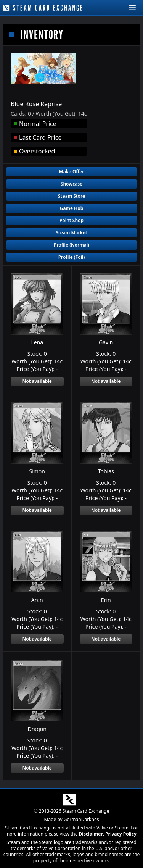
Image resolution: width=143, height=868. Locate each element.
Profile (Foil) (72, 257)
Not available (37, 381)
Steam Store (71, 196)
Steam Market (71, 233)
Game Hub (72, 208)
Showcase (71, 184)
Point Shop (71, 220)
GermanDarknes (81, 819)
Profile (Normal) (71, 245)
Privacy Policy (121, 833)
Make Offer (72, 172)
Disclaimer (91, 833)
